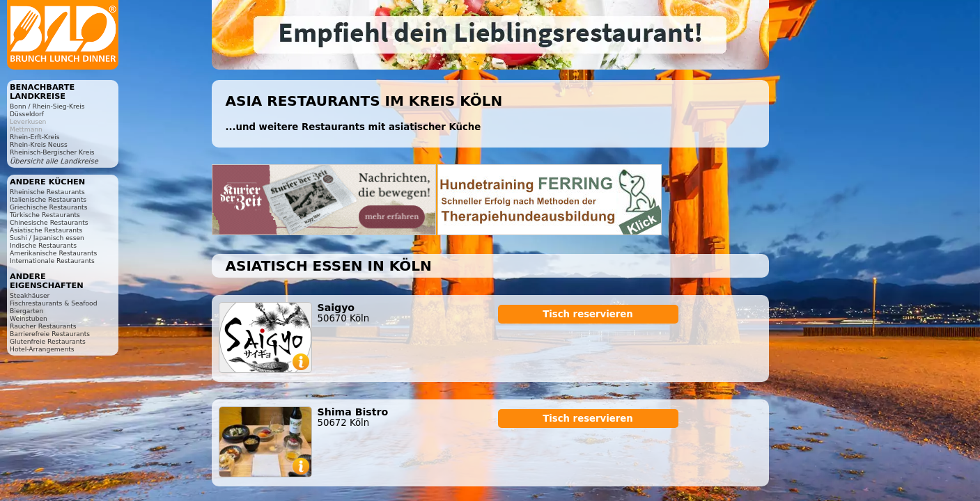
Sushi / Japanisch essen (47, 238)
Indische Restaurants (43, 245)
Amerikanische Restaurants (53, 253)
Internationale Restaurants (52, 261)
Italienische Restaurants (48, 199)
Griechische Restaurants (48, 207)
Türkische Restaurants (45, 215)
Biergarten (26, 311)
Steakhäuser (30, 295)
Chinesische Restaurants (49, 222)
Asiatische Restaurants (46, 230)
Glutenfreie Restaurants (48, 341)
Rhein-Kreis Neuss (39, 144)
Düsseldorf (27, 114)
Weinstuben (29, 318)
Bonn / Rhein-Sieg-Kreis (47, 106)
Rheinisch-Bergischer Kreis (52, 152)
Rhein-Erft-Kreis (34, 137)
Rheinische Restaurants (47, 192)
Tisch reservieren (588, 314)
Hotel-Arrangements (42, 349)
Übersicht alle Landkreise (54, 161)
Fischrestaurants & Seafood (54, 303)
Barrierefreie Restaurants (50, 334)
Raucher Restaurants (43, 326)
